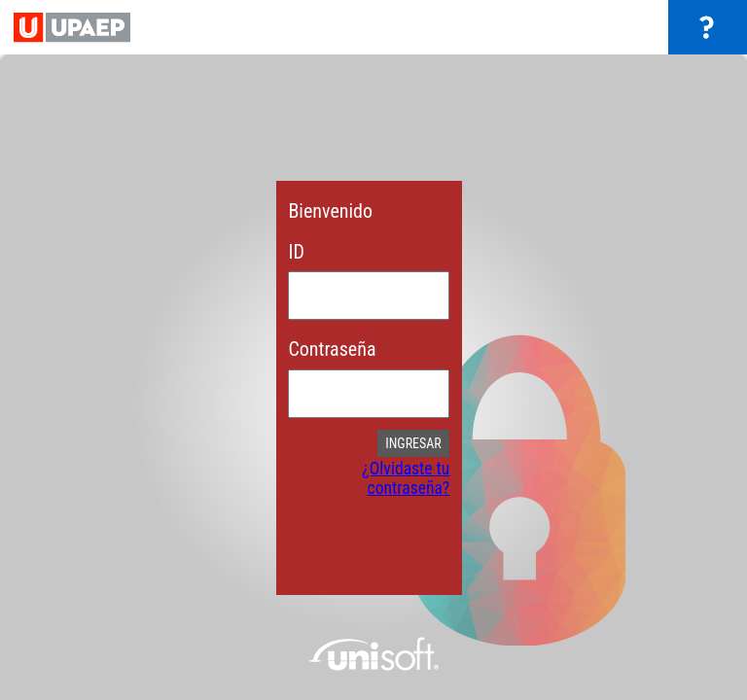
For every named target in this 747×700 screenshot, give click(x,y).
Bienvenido (330, 211)
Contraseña (332, 349)
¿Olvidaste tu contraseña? (406, 478)
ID (296, 252)
